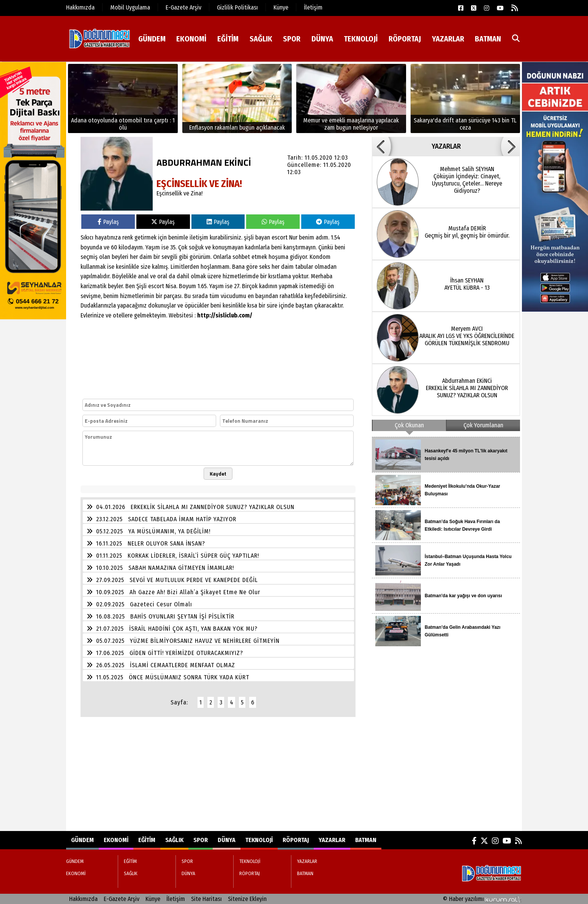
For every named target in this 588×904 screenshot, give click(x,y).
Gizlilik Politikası (237, 7)
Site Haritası (206, 899)
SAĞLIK (261, 39)
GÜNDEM (152, 39)
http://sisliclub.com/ (225, 315)
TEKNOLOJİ (361, 39)
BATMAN (488, 39)
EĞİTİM (228, 39)
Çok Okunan (409, 425)
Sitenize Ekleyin (247, 899)
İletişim (313, 7)
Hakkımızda (80, 7)
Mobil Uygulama (130, 7)
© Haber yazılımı (482, 899)
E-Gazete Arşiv (183, 7)
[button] (381, 146)
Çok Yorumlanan (483, 425)
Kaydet (218, 474)
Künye (281, 7)
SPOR (292, 39)
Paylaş (108, 222)
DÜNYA (322, 39)
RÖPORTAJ (405, 39)
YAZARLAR (448, 39)
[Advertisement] (212, 774)
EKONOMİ (191, 39)
